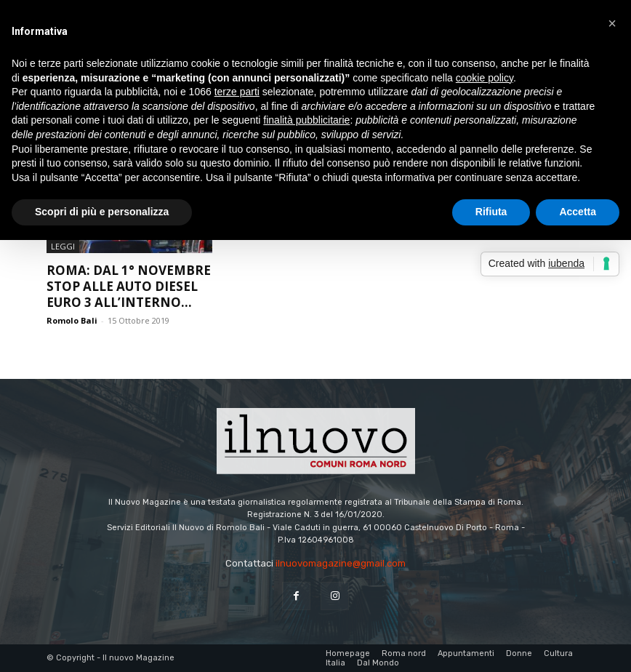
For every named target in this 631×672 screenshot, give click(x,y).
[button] (612, 23)
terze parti (237, 92)
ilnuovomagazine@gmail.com (341, 563)
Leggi (63, 246)
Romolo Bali (72, 320)
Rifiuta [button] (491, 212)
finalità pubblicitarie (306, 120)
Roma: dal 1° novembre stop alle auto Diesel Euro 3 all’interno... (129, 286)
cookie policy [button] (485, 78)
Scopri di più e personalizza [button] (102, 212)
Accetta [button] (578, 212)
